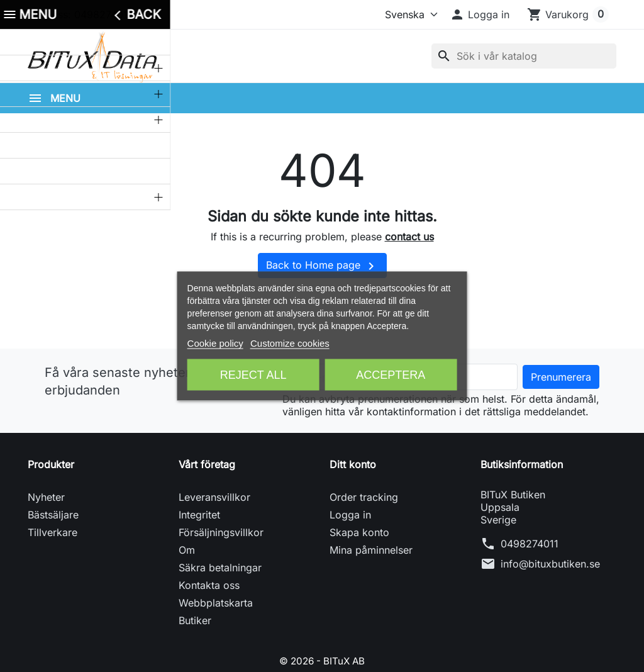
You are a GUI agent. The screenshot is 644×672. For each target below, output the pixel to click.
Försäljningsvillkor (221, 544)
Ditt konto (353, 476)
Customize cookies (290, 343)
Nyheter (46, 508)
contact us (409, 249)
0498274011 (530, 555)
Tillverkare (53, 544)
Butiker (195, 632)
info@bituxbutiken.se (550, 575)
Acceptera (391, 375)
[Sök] (524, 62)
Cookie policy (215, 343)
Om (187, 561)
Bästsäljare (53, 526)
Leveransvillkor (214, 508)
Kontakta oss (209, 596)
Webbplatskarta (216, 614)
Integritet (199, 526)
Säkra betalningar (220, 579)
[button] (480, 14)
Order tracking (364, 508)
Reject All (253, 375)
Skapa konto (359, 544)
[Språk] (408, 14)
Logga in (350, 526)
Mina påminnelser (371, 561)
